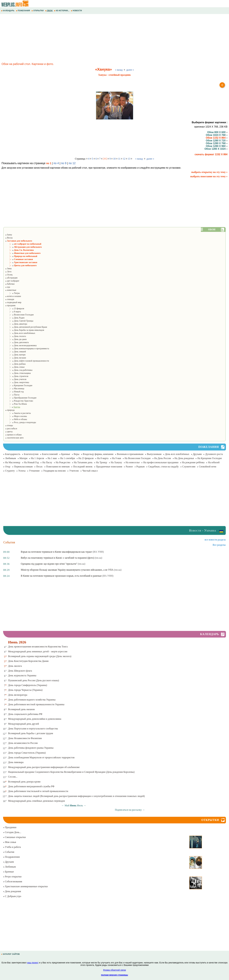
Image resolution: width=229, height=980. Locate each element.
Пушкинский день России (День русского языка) (34, 680)
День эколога (15, 666)
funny (9, 235)
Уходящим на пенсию (55, 471)
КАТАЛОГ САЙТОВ (11, 954)
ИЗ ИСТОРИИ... (62, 11)
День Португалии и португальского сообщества (33, 729)
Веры (77, 454)
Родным (141, 467)
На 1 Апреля (37, 458)
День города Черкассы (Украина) (25, 690)
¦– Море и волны (16, 416)
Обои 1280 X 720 (217, 141)
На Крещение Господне (210, 458)
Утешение (34, 471)
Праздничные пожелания (109, 467)
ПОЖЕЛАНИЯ (23, 11)
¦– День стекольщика (18, 373)
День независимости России (23, 743)
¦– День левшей (16, 352)
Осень (9, 275)
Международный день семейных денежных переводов (37, 801)
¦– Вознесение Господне (19, 315)
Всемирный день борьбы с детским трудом (31, 733)
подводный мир (13, 302)
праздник (10, 305)
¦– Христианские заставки (21, 262)
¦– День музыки (16, 358)
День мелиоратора (18, 695)
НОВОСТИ (77, 11)
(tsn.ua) (98, 558)
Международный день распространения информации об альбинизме (44, 767)
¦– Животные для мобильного (23, 253)
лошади (10, 299)
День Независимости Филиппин (25, 738)
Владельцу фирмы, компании (98, 454)
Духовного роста (214, 454)
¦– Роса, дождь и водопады (21, 422)
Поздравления (11, 857)
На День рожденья (184, 458)
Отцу (8, 467)
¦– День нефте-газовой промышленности (27, 361)
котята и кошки (13, 296)
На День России (163, 458)
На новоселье (133, 462)
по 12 (72, 163)
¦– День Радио (15, 318)
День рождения (12, 891)
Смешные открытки (14, 837)
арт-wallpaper (12, 281)
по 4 (56, 163)
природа (10, 410)
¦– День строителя (17, 376)
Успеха (22, 471)
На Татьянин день (83, 462)
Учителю (74, 471)
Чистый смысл (90, 471)
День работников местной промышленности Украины (36, 704)
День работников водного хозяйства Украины (32, 700)
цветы (9, 432)
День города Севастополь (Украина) (27, 753)
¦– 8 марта (13, 312)
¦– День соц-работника (19, 370)
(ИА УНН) (98, 552)
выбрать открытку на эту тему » (209, 172)
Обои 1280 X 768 (217, 143)
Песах (39, 467)
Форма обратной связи (114, 970)
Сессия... (13, 777)
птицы (9, 425)
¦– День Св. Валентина (19, 250)
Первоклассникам (23, 467)
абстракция (11, 278)
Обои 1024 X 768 (217, 135)
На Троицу (102, 462)
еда (8, 287)
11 (119, 159)
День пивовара (16, 762)
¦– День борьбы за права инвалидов (25, 330)
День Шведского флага (20, 671)
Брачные (66, 454)
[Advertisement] (92, 39)
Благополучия (31, 454)
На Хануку (116, 462)
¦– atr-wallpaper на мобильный (23, 244)
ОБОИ (49, 11)
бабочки (10, 284)
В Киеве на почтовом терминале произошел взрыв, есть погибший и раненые (61, 576)
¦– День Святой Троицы (19, 321)
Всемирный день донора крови (24, 782)
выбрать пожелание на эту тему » (209, 176)
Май (67, 805)
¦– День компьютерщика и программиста (27, 349)
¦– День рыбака (15, 364)
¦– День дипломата (17, 342)
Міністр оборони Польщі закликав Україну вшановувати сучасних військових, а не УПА (67, 570)
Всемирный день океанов (21, 709)
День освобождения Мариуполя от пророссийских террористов (41, 757)
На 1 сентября (67, 458)
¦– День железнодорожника (21, 345)
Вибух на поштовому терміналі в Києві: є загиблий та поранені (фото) (57, 558)
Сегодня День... (12, 832)
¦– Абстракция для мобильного (23, 247)
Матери (24, 458)
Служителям (189, 467)
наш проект (33, 963)
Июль (80, 805)
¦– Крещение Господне (19, 385)
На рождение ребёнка (193, 462)
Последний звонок (83, 467)
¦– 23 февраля (15, 309)
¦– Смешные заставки (19, 259)
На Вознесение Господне (138, 458)
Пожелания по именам (58, 467)
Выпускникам (154, 454)
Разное (129, 467)
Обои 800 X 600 (217, 132)
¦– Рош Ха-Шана (16, 404)
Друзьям (197, 454)
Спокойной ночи (208, 467)
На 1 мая (52, 458)
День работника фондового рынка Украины (31, 748)
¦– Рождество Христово (19, 401)
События (9, 852)
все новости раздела (215, 540)
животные (11, 290)
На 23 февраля (86, 458)
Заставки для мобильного (19, 241)
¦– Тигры (12, 293)
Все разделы (219, 545)
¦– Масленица (15, 389)
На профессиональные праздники (161, 462)
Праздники (10, 827)
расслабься (11, 429)
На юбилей (214, 462)
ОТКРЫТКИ (38, 11)
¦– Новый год (14, 392)
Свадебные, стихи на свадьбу (163, 467)
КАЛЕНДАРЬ (8, 11)
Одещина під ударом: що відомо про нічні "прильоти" (49, 564)
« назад (119, 70)
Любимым (11, 458)
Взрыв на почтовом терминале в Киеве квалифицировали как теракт (56, 552)
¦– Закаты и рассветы (18, 413)
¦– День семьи (15, 367)
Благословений (50, 454)
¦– (13, 407)
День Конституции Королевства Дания (28, 661)
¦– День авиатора (16, 324)
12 (124, 159)
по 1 (49, 163)
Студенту (10, 471)
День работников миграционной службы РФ (31, 786)
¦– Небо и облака (16, 419)
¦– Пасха (12, 395)
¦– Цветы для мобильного (21, 265)
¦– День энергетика (17, 382)
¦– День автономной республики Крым (26, 327)
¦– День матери (15, 355)
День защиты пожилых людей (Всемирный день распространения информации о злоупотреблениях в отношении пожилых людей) (77, 796)
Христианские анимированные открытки (25, 886)
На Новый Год (31, 462)
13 (129, 159)
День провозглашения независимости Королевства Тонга (38, 647)
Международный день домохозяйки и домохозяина (35, 719)
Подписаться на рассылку (130, 810)
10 (114, 159)
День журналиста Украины (22, 675)
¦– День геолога (16, 336)
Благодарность (13, 454)
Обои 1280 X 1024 (216, 149)
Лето (8, 272)
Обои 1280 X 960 (217, 146)
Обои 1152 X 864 (217, 138)
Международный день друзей (24, 724)
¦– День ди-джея (16, 339)
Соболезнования (13, 881)
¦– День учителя (16, 379)
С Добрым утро (12, 896)
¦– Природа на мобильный (21, 256)
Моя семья (10, 842)
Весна (9, 238)
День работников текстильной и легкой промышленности (38, 791)
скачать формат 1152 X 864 (211, 154)
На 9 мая (116, 458)
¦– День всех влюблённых (20, 333)
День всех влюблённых (177, 454)
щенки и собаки (13, 435)
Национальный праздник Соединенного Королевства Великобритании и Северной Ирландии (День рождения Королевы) (71, 772)
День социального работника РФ (25, 714)
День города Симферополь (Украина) (28, 685)
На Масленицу (13, 462)
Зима (8, 269)
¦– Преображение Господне (21, 398)
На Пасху (47, 462)
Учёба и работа (12, 847)
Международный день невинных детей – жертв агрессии (38, 651)
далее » (130, 70)
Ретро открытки (12, 877)
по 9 (64, 163)
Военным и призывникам (130, 454)
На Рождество (63, 462)
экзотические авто (14, 438)
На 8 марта (103, 458)
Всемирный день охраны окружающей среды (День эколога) (40, 656)
